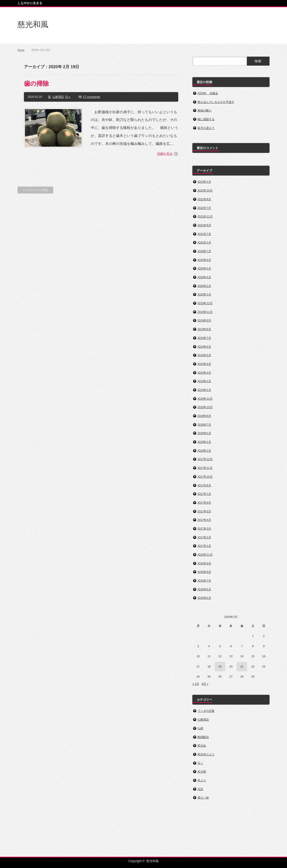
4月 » (205, 684)
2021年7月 (204, 234)
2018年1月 (204, 451)
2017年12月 (205, 459)
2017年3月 (204, 529)
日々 (68, 97)
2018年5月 (204, 433)
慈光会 (202, 746)
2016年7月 (204, 581)
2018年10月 (205, 407)
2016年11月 (205, 555)
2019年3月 (204, 373)
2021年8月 (204, 225)
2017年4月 (204, 520)
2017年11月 (205, 468)
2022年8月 (204, 199)
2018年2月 (204, 442)
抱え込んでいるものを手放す (216, 102)
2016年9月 (204, 563)
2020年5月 (204, 268)
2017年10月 (205, 477)
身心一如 (203, 797)
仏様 (200, 728)
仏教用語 (58, 97)
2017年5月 (204, 511)
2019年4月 (204, 364)
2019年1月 (204, 390)
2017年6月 (204, 503)
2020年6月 (204, 260)
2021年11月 (205, 216)
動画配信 (203, 737)
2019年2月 (204, 381)
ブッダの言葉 (206, 711)
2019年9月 (204, 320)
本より (202, 780)
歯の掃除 (36, 84)
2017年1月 (204, 546)
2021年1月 (204, 242)
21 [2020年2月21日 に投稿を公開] (242, 667)
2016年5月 (204, 598)
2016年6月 (204, 589)
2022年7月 (204, 208)
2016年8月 (204, 572)
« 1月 (196, 684)
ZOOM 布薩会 (208, 93)
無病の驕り (205, 110)
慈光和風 (33, 24)
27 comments (92, 97)
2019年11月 (205, 312)
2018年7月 (204, 425)
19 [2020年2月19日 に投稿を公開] (220, 667)
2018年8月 (204, 416)
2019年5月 (204, 355)
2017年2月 (204, 537)
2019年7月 (204, 338)
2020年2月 (204, 286)
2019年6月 (204, 347)
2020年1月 (204, 294)
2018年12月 (205, 399)
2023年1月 (204, 182)
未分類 (202, 771)
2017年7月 (204, 494)
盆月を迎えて (206, 128)
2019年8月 (204, 329)
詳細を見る (165, 154)
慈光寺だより (206, 754)
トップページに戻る (35, 190)
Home (21, 50)
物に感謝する (206, 119)
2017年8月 (204, 485)
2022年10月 (205, 190)
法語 (200, 789)
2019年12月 (205, 303)
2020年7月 (204, 251)
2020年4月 (204, 277)
